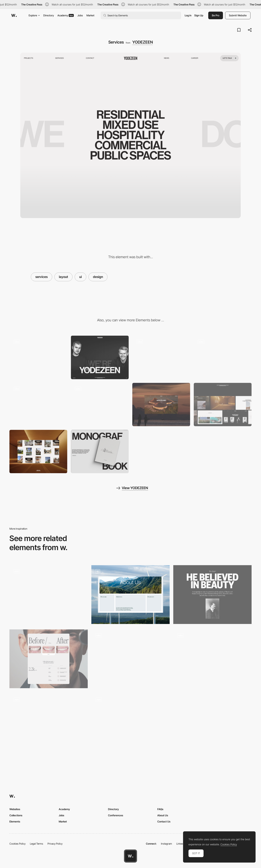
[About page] (100, 405)
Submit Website (238, 15)
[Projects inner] (223, 357)
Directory (49, 15)
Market (90, 15)
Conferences (116, 815)
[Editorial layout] (212, 595)
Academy (66, 15)
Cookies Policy (17, 844)
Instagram (166, 844)
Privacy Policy (55, 844)
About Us (163, 815)
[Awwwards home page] (130, 856)
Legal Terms (37, 844)
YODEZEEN (143, 42)
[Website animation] (38, 405)
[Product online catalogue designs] (49, 722)
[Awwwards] (14, 15)
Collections (16, 815)
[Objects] (49, 595)
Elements (15, 821)
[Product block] (100, 452)
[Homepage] (38, 357)
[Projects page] (161, 357)
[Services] (49, 659)
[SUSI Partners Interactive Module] (130, 595)
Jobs (80, 15)
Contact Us (164, 821)
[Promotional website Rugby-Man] (130, 659)
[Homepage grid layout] (212, 659)
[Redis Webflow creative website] (130, 723)
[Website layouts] (223, 405)
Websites (15, 809)
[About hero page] (100, 357)
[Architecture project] (161, 405)
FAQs (160, 809)
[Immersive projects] (38, 452)
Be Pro (216, 15)
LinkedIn (181, 844)
